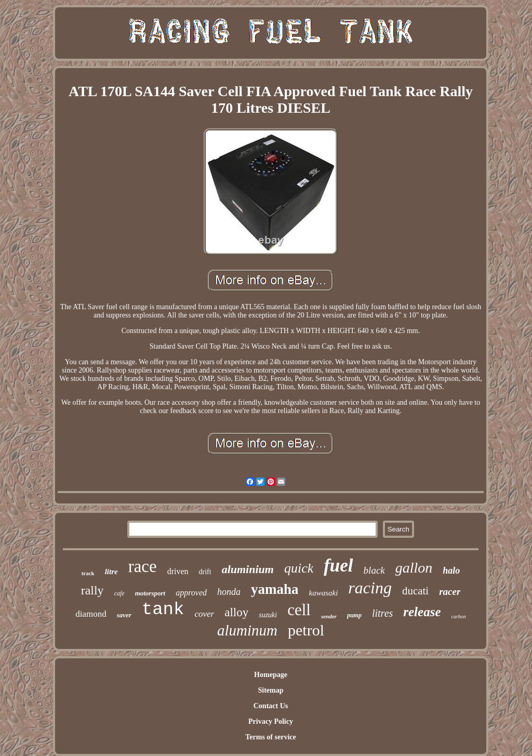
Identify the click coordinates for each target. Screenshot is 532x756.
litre (111, 572)
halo (451, 571)
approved (191, 593)
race (143, 566)
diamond (91, 614)
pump (354, 615)
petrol (306, 630)
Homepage (271, 675)
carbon (459, 616)
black (374, 570)
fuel (338, 566)
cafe (119, 593)
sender (329, 616)
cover (204, 614)
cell (299, 610)
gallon (414, 568)
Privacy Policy (271, 721)
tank (163, 609)
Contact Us (271, 706)
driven (178, 571)
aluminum (247, 630)
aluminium (248, 569)
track (88, 573)
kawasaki (324, 593)
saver (124, 615)
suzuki (268, 615)
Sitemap (270, 690)
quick (299, 568)
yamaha (275, 589)
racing (370, 588)
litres (382, 613)
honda (229, 592)
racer (450, 592)
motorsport (150, 593)
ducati (415, 591)
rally (92, 590)
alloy (236, 612)
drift (205, 572)
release (422, 612)
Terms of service (270, 737)
